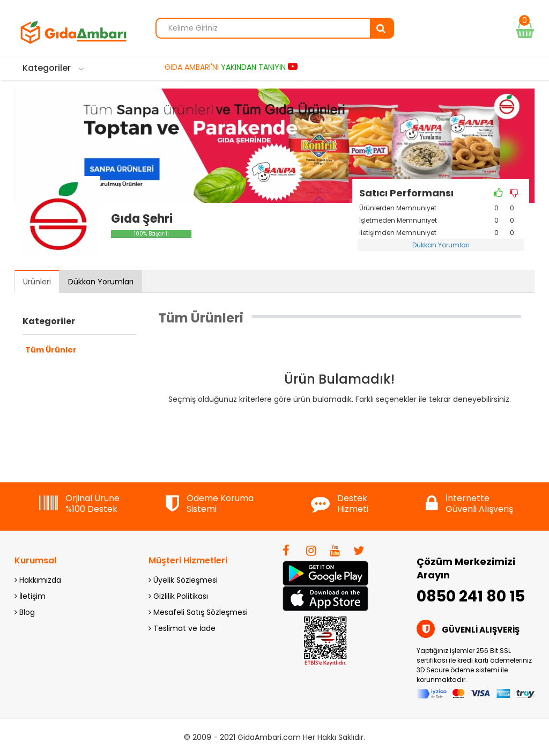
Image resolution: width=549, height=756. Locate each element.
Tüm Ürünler (51, 350)
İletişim (30, 596)
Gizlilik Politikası (178, 596)
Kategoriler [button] (49, 321)
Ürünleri (37, 282)
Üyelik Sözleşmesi (183, 580)
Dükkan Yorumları (441, 245)
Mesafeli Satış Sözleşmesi (198, 612)
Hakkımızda (38, 580)
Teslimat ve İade (182, 628)
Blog (25, 612)
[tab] (80, 324)
